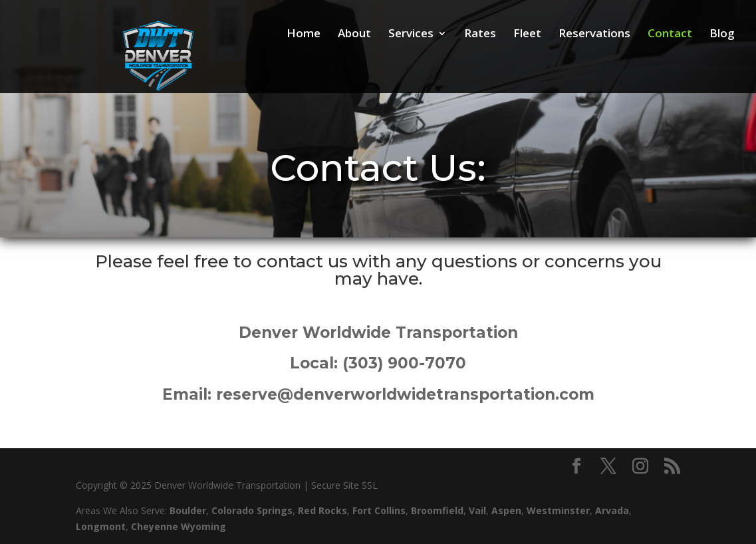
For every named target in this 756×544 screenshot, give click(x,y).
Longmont (101, 526)
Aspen (506, 510)
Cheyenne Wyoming (179, 526)
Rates (480, 35)
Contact (670, 35)
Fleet (527, 35)
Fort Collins (379, 510)
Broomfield (437, 510)
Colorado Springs (252, 510)
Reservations (594, 35)
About (354, 35)
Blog (722, 35)
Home (304, 35)
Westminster (558, 510)
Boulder (188, 510)
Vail (477, 510)
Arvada (612, 510)
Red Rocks (322, 510)
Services (411, 35)
